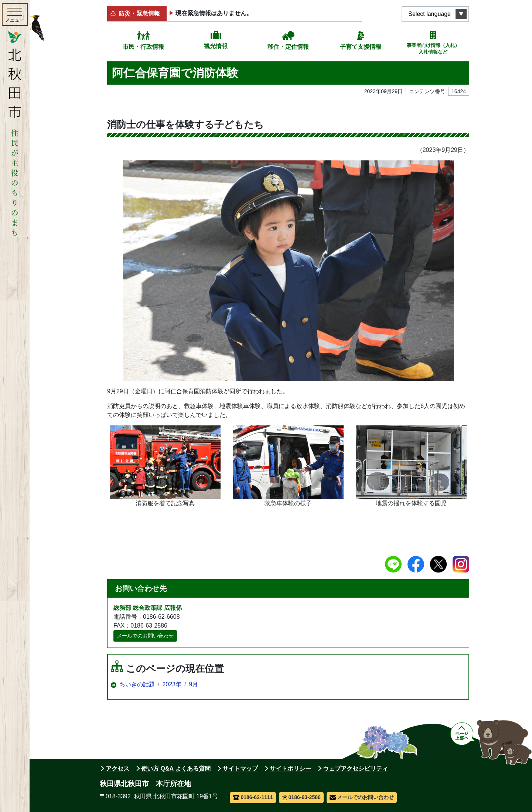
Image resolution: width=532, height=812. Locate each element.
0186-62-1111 (253, 797)
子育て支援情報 (361, 47)
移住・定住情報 (288, 47)
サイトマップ (240, 769)
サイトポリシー (290, 769)
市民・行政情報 (143, 47)
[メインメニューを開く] (15, 14)
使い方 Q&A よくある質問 (176, 769)
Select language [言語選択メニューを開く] (429, 14)
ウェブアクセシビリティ (355, 769)
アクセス (117, 769)
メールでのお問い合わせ (145, 636)
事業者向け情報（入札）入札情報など (433, 49)
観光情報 (216, 46)
